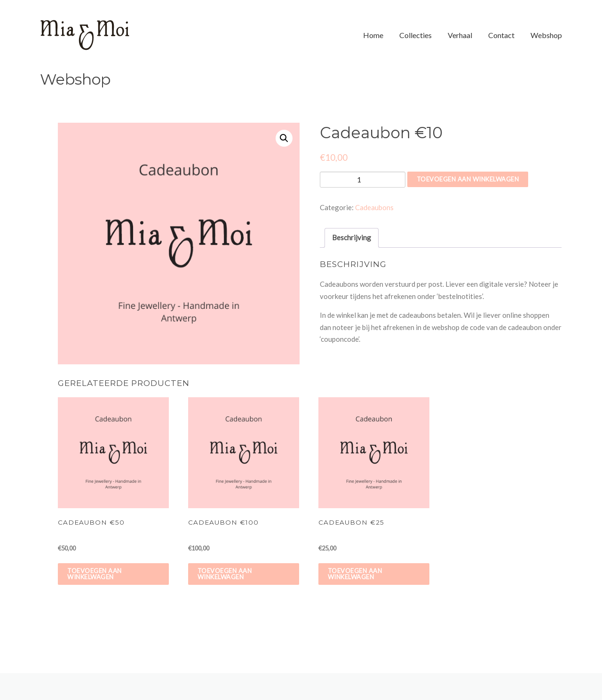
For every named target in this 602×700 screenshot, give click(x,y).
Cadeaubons (374, 207)
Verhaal (460, 35)
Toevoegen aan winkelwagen (468, 179)
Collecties (416, 35)
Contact (501, 35)
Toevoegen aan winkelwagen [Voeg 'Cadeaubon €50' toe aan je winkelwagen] (95, 574)
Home (373, 35)
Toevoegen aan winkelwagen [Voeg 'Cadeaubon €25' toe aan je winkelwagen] (355, 574)
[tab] (352, 238)
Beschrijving (352, 237)
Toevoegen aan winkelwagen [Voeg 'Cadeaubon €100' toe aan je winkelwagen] (225, 574)
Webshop (546, 35)
